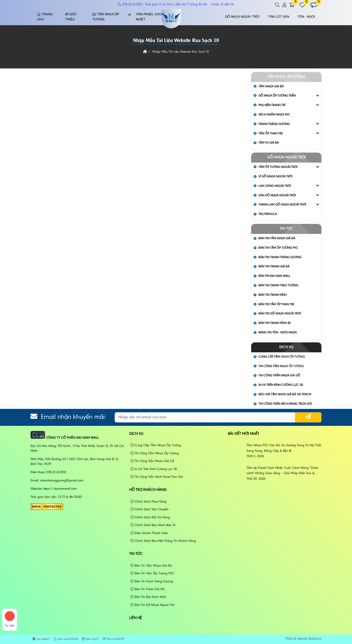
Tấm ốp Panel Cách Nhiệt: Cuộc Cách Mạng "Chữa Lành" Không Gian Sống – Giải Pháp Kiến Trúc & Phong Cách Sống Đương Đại (282, 471)
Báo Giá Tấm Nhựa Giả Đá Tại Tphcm (285, 394)
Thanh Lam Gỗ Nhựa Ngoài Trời (282, 205)
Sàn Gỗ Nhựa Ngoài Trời (277, 195)
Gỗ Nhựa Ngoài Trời (242, 17)
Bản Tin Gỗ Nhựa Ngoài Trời (280, 314)
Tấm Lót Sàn (279, 17)
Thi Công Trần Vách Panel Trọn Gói (285, 404)
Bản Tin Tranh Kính (272, 295)
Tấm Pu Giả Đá (269, 143)
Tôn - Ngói (306, 17)
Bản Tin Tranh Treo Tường (278, 285)
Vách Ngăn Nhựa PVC (274, 115)
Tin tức (286, 229)
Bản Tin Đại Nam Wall (274, 276)
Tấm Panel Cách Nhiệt (150, 17)
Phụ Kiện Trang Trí (272, 105)
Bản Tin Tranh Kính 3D (275, 323)
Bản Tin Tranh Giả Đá (274, 267)
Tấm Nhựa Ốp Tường (106, 17)
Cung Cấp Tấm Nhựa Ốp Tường (156, 445)
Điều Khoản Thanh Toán (149, 533)
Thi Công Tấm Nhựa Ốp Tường (155, 453)
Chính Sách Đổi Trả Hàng (150, 517)
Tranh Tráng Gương (274, 124)
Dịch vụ (286, 347)
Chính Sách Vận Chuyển (149, 509)
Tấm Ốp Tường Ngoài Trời (278, 167)
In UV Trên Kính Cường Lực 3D (281, 385)
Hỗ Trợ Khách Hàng (148, 490)
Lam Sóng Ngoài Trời (275, 186)
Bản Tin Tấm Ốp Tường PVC (278, 248)
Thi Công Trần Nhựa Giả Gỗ (279, 376)
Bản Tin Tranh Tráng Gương (280, 257)
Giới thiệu (71, 17)
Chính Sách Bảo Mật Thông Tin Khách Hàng (163, 541)
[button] (277, 5)
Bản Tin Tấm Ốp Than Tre (276, 304)
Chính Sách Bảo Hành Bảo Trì (153, 525)
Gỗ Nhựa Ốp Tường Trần (277, 96)
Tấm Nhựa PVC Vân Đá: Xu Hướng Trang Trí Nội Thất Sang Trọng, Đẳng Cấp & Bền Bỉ (284, 448)
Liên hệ (136, 618)
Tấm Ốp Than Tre (271, 134)
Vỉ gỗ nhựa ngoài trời (275, 177)
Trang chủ (45, 17)
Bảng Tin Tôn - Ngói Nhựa (278, 333)
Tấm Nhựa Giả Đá (271, 87)
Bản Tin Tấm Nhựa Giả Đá (277, 238)
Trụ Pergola (268, 214)
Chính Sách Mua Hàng (148, 502)
